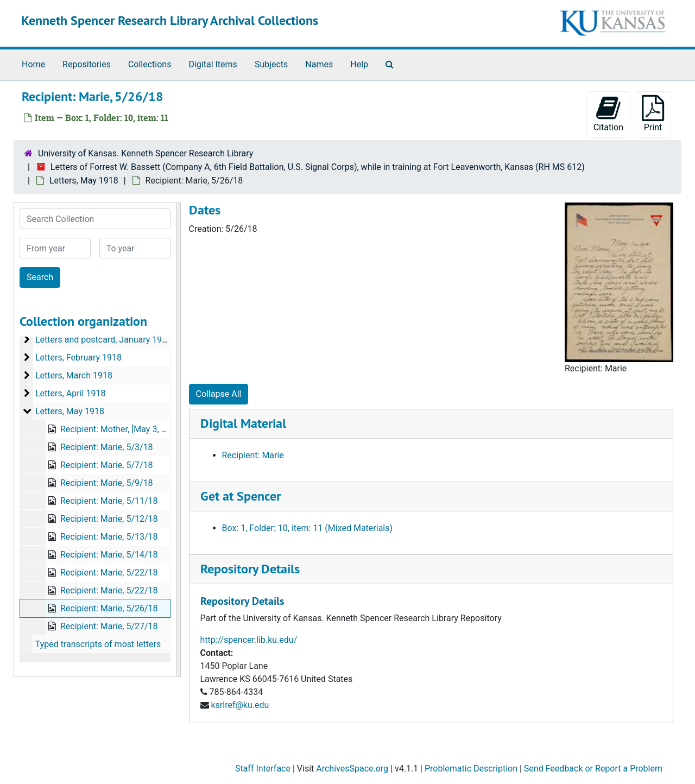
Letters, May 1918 (84, 181)
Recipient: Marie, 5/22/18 (109, 573)
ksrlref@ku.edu (240, 705)
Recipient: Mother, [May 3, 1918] (122, 429)
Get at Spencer (241, 496)
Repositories (87, 64)
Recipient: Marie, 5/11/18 (109, 501)
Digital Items (213, 64)
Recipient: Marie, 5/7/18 (107, 465)
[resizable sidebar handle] (178, 440)
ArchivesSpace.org (352, 769)
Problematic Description (471, 769)
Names (319, 64)
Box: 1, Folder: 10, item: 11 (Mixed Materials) (308, 528)
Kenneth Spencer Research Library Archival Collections (170, 20)
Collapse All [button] (219, 394)
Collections (150, 64)
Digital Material (243, 423)
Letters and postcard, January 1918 (103, 340)
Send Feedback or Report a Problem (593, 769)
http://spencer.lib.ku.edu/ (249, 640)
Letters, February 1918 (78, 358)
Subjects (271, 64)
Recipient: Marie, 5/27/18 (109, 626)
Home (33, 64)
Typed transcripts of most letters (98, 644)
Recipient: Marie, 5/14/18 (109, 555)
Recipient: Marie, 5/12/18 (109, 519)
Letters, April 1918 (70, 393)
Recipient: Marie (253, 455)
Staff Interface (263, 769)
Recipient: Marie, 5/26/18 (109, 608)
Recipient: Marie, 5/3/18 (107, 447)
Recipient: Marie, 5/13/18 (109, 537)
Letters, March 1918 (74, 375)
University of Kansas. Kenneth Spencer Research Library (146, 153)
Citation (608, 114)
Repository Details (250, 569)
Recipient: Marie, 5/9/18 (107, 483)
